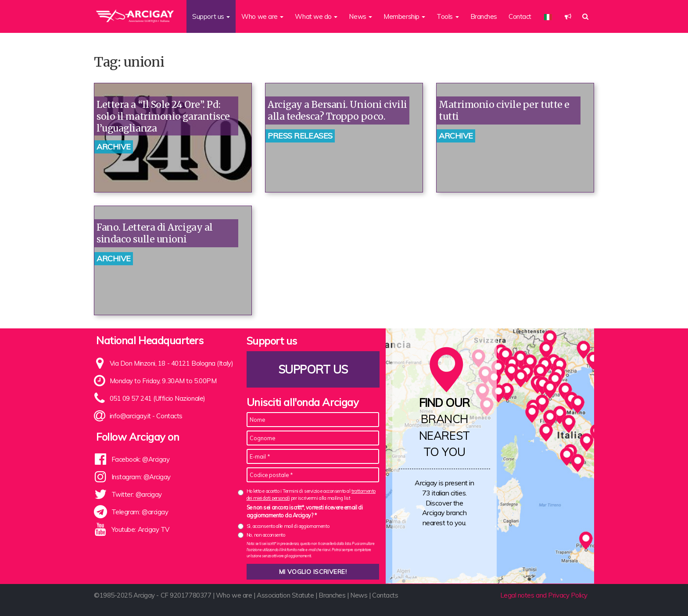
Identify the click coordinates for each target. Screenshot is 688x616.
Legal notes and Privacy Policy (544, 595)
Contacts (169, 416)
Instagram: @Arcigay (141, 477)
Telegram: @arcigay (140, 512)
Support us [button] (211, 16)
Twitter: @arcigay (137, 494)
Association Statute (285, 595)
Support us (313, 369)
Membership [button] (404, 16)
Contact (520, 16)
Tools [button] (448, 16)
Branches (484, 16)
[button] (568, 16)
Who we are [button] (262, 16)
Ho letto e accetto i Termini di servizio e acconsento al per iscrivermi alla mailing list (311, 494)
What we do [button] (316, 16)
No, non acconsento (266, 535)
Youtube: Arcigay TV (140, 529)
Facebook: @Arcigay (141, 459)
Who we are (234, 595)
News (359, 595)
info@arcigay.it (130, 416)
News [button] (360, 16)
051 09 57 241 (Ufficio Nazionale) (158, 398)
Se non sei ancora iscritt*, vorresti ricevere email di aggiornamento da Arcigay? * (305, 511)
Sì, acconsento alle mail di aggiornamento (288, 526)
